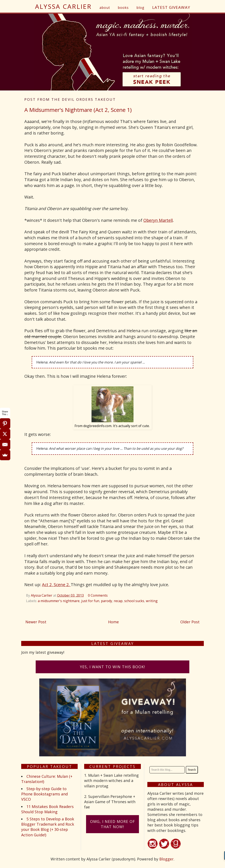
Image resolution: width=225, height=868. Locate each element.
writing (152, 601)
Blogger (166, 859)
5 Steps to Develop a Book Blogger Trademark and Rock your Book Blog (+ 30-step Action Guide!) (48, 827)
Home (113, 622)
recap (118, 601)
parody (107, 601)
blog (140, 8)
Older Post (190, 622)
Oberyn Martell (158, 220)
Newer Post (36, 622)
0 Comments (98, 595)
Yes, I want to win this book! (112, 667)
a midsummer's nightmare (59, 601)
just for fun (90, 601)
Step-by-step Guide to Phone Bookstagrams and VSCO (44, 794)
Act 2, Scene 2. (56, 585)
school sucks (134, 601)
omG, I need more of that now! (112, 824)
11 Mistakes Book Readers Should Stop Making (47, 809)
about (105, 8)
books (123, 8)
